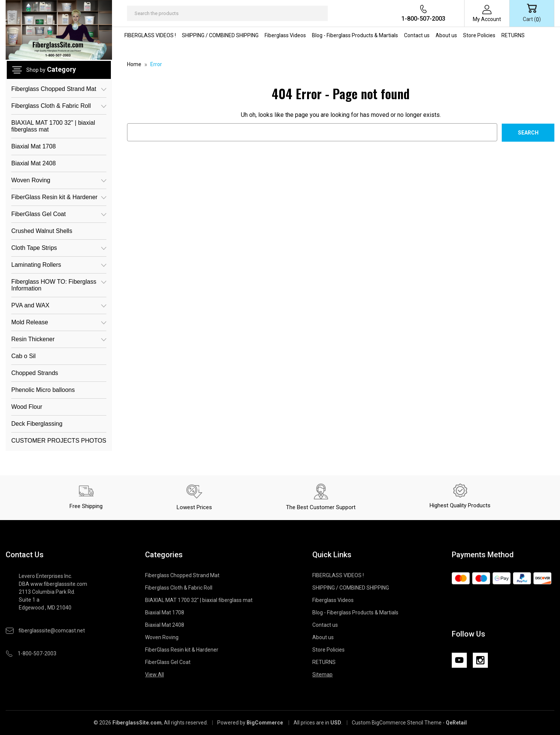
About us (446, 35)
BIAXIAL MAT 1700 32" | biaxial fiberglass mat (53, 126)
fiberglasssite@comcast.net (52, 631)
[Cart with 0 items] (532, 14)
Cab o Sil (23, 356)
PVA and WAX (59, 305)
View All (154, 675)
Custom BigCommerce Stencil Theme (397, 723)
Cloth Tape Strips (59, 248)
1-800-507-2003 (423, 19)
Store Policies (479, 35)
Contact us (417, 35)
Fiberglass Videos (285, 35)
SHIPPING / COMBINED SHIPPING (220, 35)
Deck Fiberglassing (37, 424)
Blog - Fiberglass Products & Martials (355, 35)
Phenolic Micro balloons (43, 390)
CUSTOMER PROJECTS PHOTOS (59, 441)
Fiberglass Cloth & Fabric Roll (59, 106)
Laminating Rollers (59, 265)
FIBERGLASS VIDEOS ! (150, 35)
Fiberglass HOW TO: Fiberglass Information (59, 284)
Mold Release (59, 322)
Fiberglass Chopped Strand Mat (59, 89)
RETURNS (513, 35)
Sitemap (322, 675)
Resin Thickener (59, 339)
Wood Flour (27, 407)
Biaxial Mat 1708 (33, 146)
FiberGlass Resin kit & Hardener (59, 197)
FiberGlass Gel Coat (59, 214)
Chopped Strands (35, 373)
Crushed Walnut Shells (42, 231)
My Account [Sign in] (487, 19)
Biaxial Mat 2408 (33, 163)
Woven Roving (59, 180)
